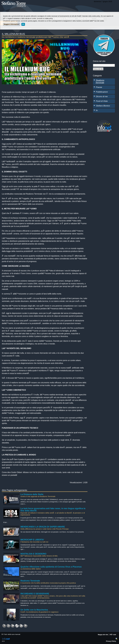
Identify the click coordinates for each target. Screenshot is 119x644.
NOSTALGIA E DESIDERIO (33, 554)
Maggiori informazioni (11, 24)
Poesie (99, 87)
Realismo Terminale (30, 581)
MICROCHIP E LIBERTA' (32, 540)
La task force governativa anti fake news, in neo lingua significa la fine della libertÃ (53, 510)
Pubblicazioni (102, 92)
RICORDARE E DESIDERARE (35, 594)
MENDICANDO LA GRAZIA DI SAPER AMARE (43, 527)
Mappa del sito (103, 635)
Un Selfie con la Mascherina (34, 610)
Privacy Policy (111, 641)
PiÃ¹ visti (113, 635)
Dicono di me (102, 96)
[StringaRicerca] (104, 65)
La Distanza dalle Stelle (32, 494)
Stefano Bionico (103, 106)
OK (23, 24)
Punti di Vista (102, 101)
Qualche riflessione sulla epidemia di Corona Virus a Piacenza (51, 567)
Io (97, 110)
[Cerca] (98, 69)
